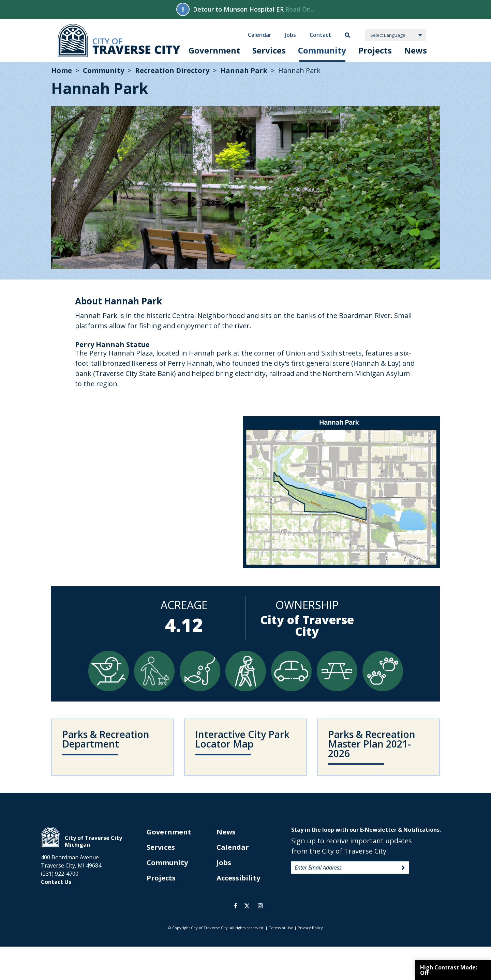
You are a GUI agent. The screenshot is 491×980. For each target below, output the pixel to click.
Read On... (300, 9)
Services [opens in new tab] (161, 847)
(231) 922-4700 (60, 874)
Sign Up (403, 868)
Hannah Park (244, 70)
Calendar (260, 34)
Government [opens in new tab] (169, 832)
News (415, 50)
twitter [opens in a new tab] (247, 906)
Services (269, 50)
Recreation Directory (172, 70)
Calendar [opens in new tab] (233, 847)
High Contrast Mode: (449, 970)
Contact (320, 34)
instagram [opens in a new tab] (260, 906)
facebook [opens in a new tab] (236, 906)
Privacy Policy (310, 928)
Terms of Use (281, 928)
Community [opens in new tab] (167, 863)
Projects (375, 50)
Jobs (291, 34)
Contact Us (56, 882)
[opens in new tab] (245, 747)
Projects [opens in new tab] (161, 878)
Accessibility (238, 878)
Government (214, 50)
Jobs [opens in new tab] (224, 863)
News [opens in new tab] (226, 832)
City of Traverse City (119, 40)
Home (62, 70)
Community (322, 50)
